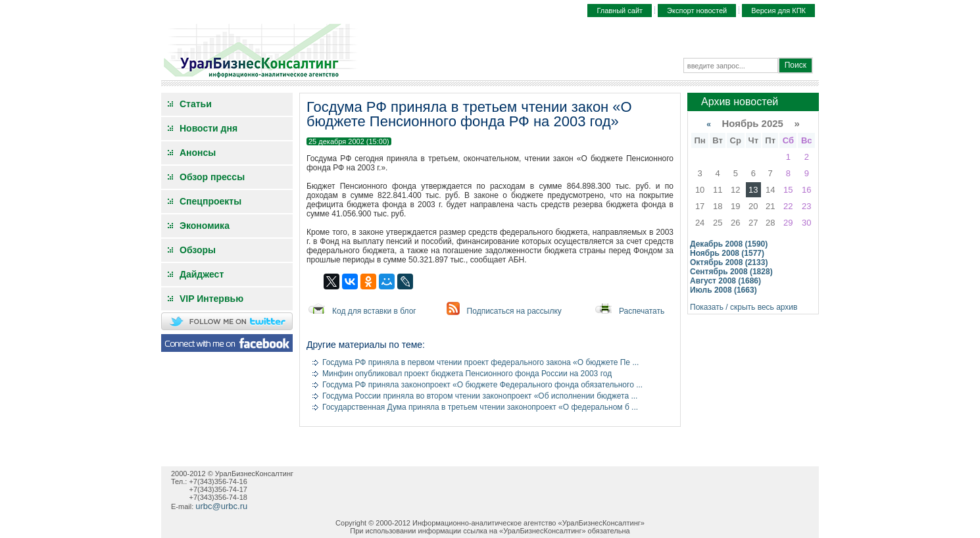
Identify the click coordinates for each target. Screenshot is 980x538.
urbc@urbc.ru (221, 506)
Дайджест (202, 274)
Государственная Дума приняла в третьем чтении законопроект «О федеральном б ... (480, 407)
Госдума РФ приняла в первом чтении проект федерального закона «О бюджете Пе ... (480, 362)
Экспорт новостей (697, 11)
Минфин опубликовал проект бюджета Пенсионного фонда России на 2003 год (467, 374)
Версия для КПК (778, 11)
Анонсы (198, 153)
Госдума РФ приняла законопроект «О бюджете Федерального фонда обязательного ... (482, 385)
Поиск (796, 65)
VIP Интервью (211, 299)
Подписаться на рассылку (514, 311)
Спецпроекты (210, 201)
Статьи (196, 104)
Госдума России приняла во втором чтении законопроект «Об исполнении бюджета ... (480, 396)
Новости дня (208, 128)
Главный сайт (620, 11)
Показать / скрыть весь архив (744, 307)
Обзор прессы (212, 177)
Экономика (205, 226)
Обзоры (198, 250)
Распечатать (642, 311)
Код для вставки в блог (374, 311)
